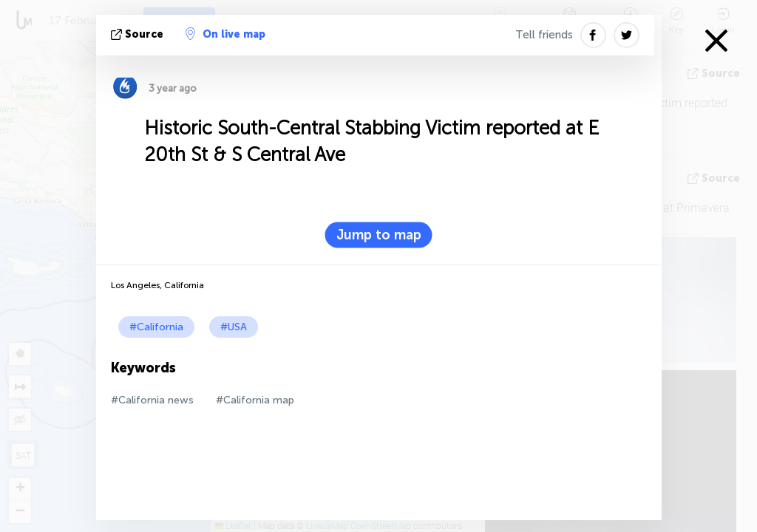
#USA (234, 327)
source (139, 34)
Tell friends (544, 35)
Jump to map (379, 235)
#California (156, 327)
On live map (225, 34)
